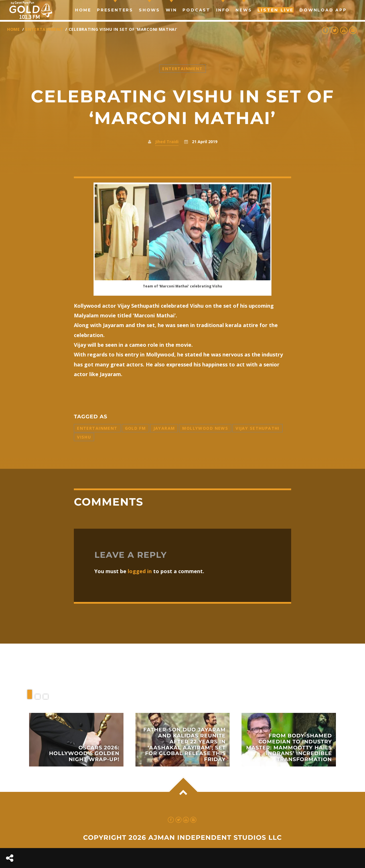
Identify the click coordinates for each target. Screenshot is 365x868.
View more (76, 740)
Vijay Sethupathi (257, 428)
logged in (140, 571)
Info (223, 10)
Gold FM (135, 428)
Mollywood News (205, 428)
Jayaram (164, 428)
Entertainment (44, 29)
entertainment (97, 428)
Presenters (115, 10)
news (244, 10)
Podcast (196, 10)
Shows (149, 10)
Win (171, 10)
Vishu (84, 437)
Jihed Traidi (167, 142)
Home (83, 10)
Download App (323, 10)
